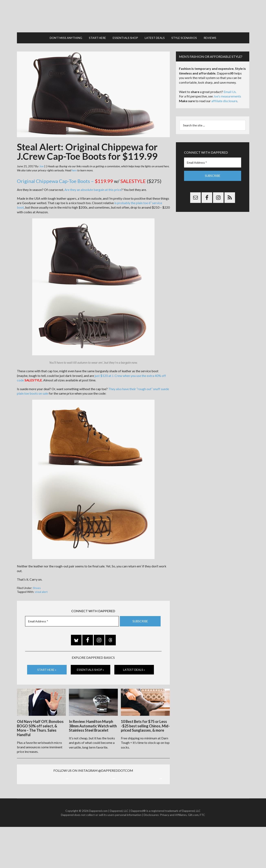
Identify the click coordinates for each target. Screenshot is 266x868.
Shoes (37, 586)
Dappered (133, 15)
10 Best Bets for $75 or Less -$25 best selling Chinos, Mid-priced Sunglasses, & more (145, 723)
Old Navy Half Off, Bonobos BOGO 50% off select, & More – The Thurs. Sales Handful (40, 726)
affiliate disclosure (224, 99)
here (74, 168)
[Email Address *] (72, 619)
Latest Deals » (134, 668)
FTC (202, 856)
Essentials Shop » (90, 668)
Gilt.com (193, 856)
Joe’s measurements (227, 94)
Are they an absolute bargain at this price (93, 188)
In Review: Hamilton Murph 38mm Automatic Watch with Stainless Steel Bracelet (93, 723)
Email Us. (230, 90)
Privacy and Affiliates (173, 856)
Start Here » (47, 668)
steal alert (41, 590)
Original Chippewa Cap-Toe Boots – (65, 179)
